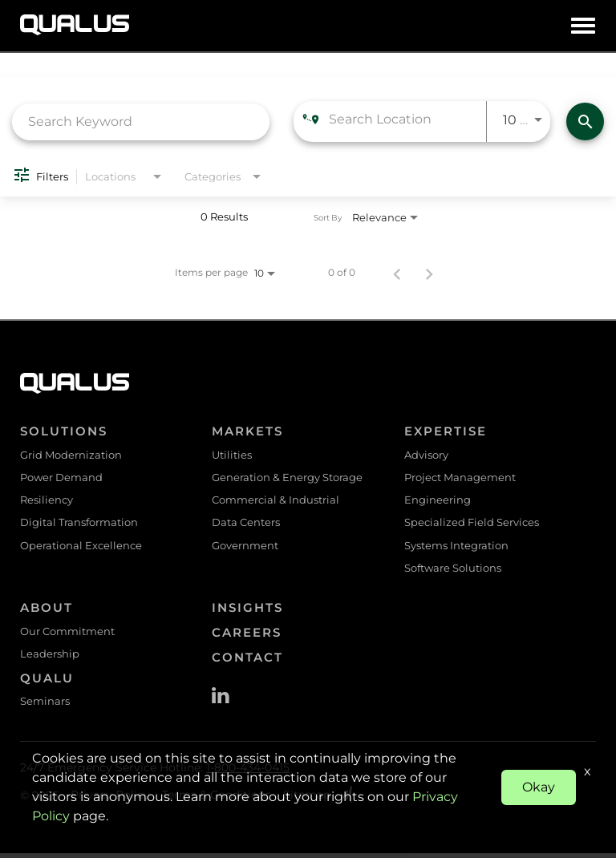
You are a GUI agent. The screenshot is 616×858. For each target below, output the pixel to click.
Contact (247, 661)
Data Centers (246, 524)
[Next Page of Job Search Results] (429, 273)
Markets (247, 431)
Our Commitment (67, 635)
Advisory (426, 455)
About (47, 611)
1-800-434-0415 (248, 773)
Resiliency (47, 501)
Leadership (50, 658)
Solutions (64, 431)
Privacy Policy (110, 800)
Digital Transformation (79, 524)
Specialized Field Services (472, 524)
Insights (247, 611)
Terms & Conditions (217, 800)
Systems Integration (456, 548)
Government (245, 548)
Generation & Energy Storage (287, 478)
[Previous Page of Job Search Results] (397, 273)
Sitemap (307, 800)
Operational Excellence (81, 548)
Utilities (232, 455)
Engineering (438, 501)
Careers (247, 636)
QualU (47, 683)
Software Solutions (453, 571)
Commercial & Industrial (276, 501)
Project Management (460, 478)
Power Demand (61, 478)
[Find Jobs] (585, 121)
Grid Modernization (71, 455)
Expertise (446, 431)
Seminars (45, 706)
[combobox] (141, 121)
